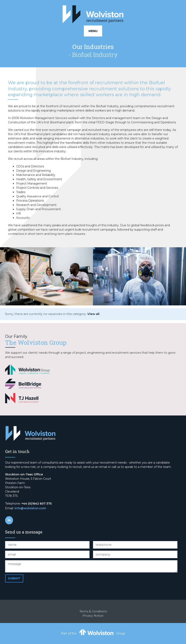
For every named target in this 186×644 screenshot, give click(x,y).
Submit (14, 578)
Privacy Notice (93, 616)
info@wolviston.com (30, 508)
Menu (93, 31)
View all (93, 314)
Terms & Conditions (93, 611)
